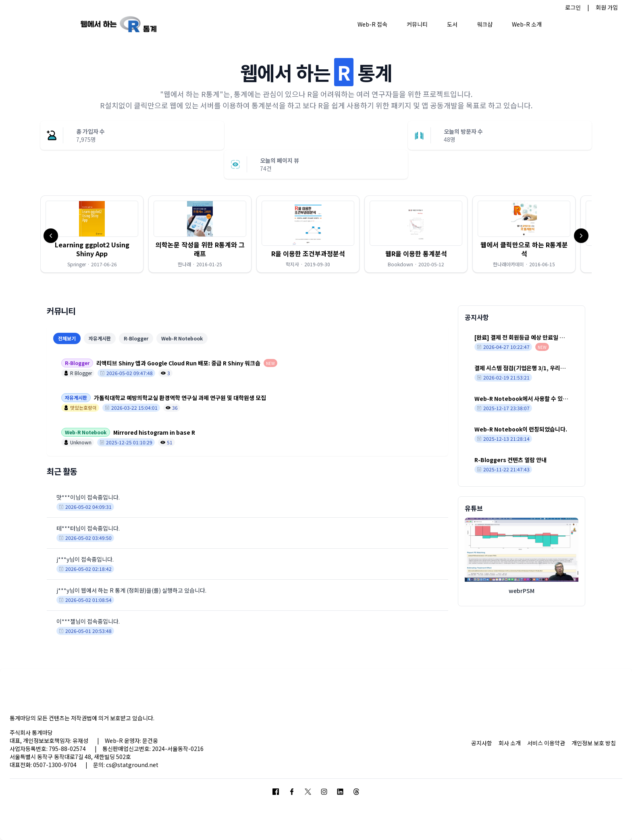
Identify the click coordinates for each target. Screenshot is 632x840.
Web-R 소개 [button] (527, 24)
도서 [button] (452, 24)
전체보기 (67, 338)
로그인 (573, 7)
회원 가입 (607, 7)
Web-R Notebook (182, 338)
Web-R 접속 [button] (372, 24)
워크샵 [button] (485, 24)
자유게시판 (100, 338)
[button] (92, 234)
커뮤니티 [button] (417, 24)
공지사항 (482, 743)
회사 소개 (510, 743)
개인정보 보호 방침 (594, 743)
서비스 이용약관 (546, 743)
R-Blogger (136, 338)
